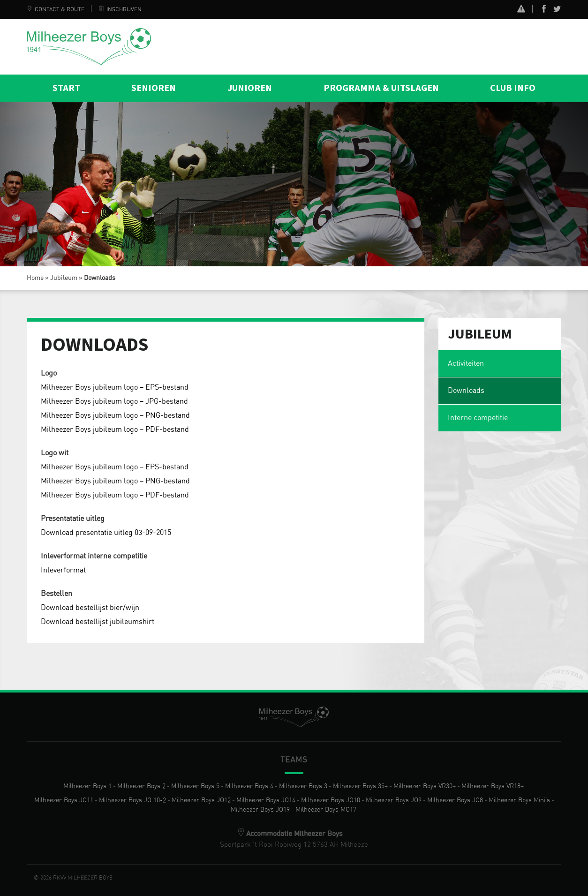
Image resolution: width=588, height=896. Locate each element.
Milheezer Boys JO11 (64, 800)
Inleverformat (63, 570)
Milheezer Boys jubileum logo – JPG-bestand (114, 401)
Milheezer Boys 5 (195, 786)
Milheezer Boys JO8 (455, 800)
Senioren (154, 88)
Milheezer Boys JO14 (266, 800)
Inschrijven (120, 9)
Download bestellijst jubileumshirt (98, 622)
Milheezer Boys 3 (303, 786)
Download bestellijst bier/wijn (90, 608)
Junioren (250, 88)
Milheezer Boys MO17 (326, 810)
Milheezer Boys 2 (141, 786)
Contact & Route (56, 9)
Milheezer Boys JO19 (260, 810)
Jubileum (64, 278)
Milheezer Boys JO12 (201, 800)
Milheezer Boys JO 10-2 (132, 800)
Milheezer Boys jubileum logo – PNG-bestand (115, 415)
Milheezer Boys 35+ (360, 786)
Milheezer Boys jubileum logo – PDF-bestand (115, 429)
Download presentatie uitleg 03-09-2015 (106, 533)
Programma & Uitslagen (381, 88)
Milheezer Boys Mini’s (519, 800)
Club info (513, 88)
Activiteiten (466, 363)
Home (35, 278)
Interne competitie (478, 418)
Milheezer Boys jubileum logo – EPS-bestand (115, 387)
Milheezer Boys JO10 (331, 800)
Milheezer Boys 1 (87, 786)
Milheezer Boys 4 (249, 786)
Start (66, 88)
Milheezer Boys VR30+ (425, 786)
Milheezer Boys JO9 (394, 800)
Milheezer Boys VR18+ (493, 786)
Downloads (466, 391)
